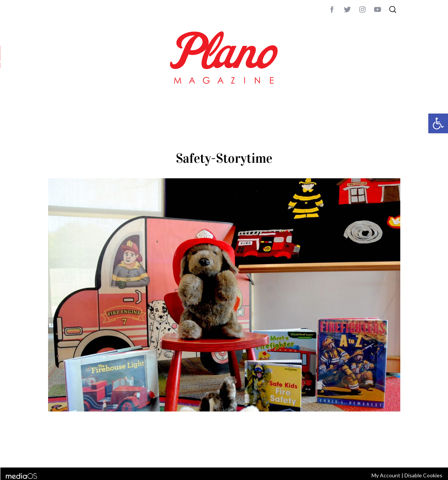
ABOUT (56, 452)
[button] (438, 123)
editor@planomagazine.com (275, 452)
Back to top (379, 452)
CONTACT (79, 452)
